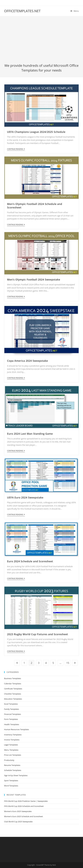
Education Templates (13, 699)
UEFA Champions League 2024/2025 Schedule (36, 132)
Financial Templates (13, 714)
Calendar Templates (13, 684)
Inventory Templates (13, 735)
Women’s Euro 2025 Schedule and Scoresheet (24, 816)
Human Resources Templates (17, 729)
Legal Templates (11, 745)
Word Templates (11, 786)
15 (68, 663)
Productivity (9, 760)
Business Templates (13, 678)
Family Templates (12, 709)
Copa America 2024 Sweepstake (28, 361)
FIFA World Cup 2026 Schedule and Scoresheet (24, 806)
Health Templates (12, 724)
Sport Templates (11, 780)
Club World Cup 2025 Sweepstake (18, 822)
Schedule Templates (13, 770)
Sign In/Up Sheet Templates (16, 775)
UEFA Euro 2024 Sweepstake (25, 497)
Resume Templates (12, 765)
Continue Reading (16, 149)
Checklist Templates (13, 694)
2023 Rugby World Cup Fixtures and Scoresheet (38, 634)
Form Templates (11, 719)
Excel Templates (11, 704)
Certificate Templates (13, 689)
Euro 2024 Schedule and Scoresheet (30, 561)
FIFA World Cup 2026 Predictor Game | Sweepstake (26, 801)
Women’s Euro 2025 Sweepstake (18, 811)
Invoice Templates (12, 740)
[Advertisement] (41, 42)
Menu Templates (11, 750)
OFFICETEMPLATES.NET (22, 11)
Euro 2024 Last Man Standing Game (30, 434)
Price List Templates (13, 755)
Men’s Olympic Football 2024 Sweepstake (34, 280)
